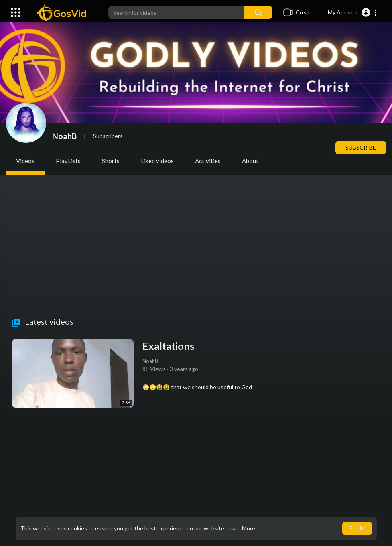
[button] (352, 12)
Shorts (111, 161)
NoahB (64, 136)
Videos (25, 161)
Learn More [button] (241, 528)
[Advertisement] (196, 257)
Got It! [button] (357, 528)
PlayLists (68, 161)
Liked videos (157, 161)
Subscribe (361, 147)
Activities (208, 161)
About (250, 161)
